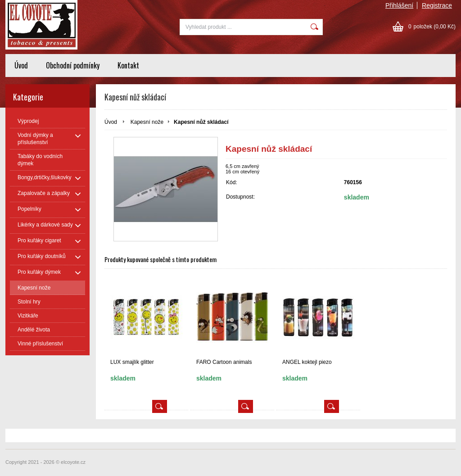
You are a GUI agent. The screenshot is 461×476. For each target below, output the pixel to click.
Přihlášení (399, 5)
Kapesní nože (147, 122)
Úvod (21, 65)
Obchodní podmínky (73, 65)
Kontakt (128, 65)
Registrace (437, 5)
